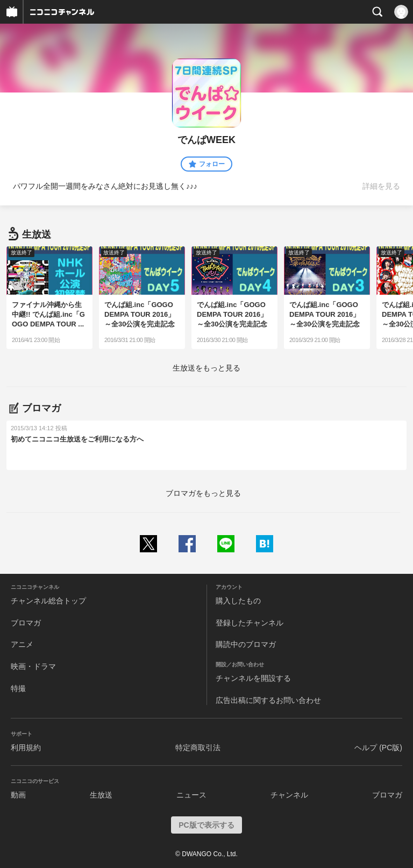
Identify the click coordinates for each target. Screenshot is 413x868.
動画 (18, 795)
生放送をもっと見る (206, 368)
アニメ (22, 644)
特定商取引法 (198, 748)
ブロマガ (26, 623)
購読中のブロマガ (246, 644)
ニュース (191, 795)
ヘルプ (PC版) (378, 748)
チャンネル (289, 795)
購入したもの (238, 601)
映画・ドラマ (33, 666)
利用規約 (26, 748)
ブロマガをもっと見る (203, 493)
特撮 (18, 688)
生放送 (101, 795)
